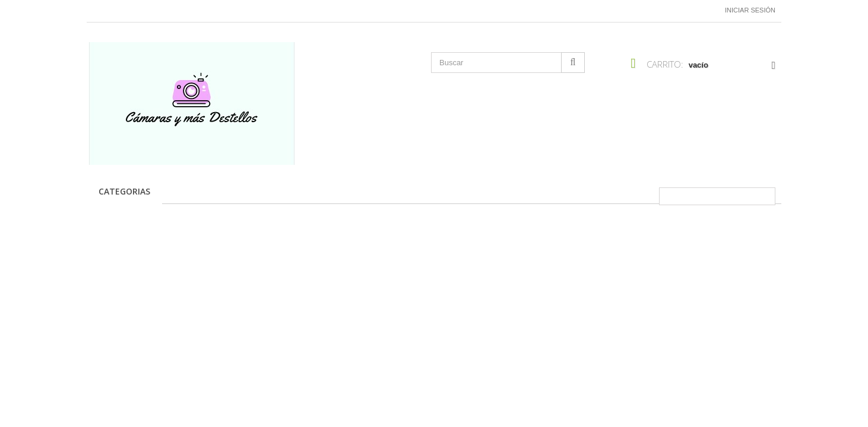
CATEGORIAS (124, 191)
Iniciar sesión (750, 10)
